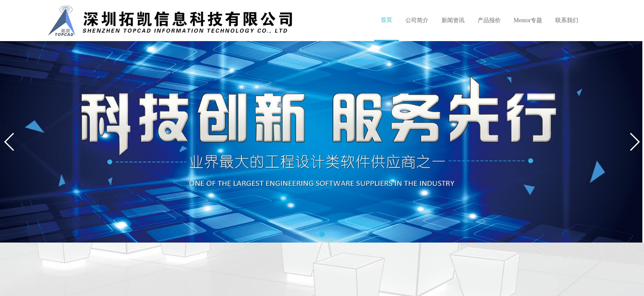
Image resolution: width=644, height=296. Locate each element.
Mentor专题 (528, 20)
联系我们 (567, 20)
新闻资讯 (453, 20)
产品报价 (489, 20)
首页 (386, 20)
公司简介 (417, 20)
